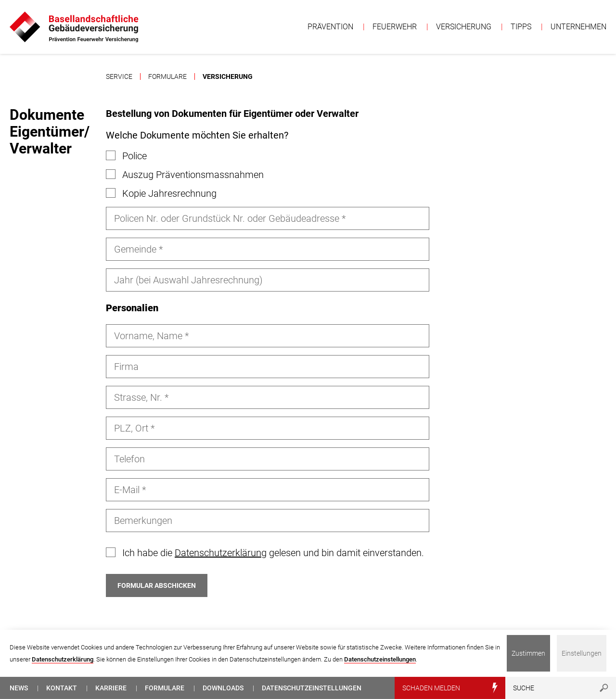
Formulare (167, 76)
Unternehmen (578, 27)
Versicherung (464, 27)
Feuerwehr (395, 27)
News (19, 688)
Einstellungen (582, 653)
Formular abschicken (157, 585)
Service (119, 76)
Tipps (521, 27)
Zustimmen (528, 653)
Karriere (111, 688)
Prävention (330, 27)
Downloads (223, 688)
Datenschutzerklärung (221, 553)
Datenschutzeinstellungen (380, 659)
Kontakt (62, 688)
